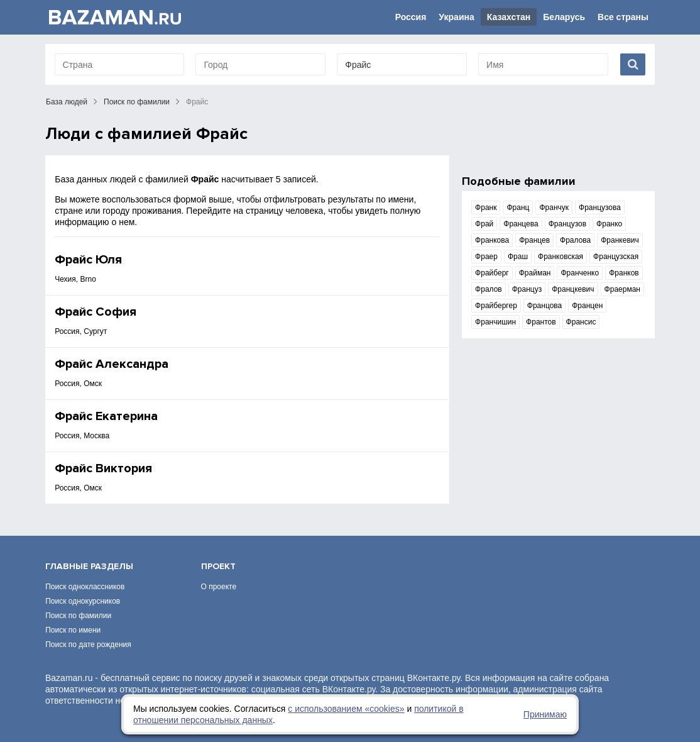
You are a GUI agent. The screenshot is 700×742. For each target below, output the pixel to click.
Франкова (492, 240)
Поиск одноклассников (85, 587)
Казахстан (509, 17)
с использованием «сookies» (346, 709)
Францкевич (573, 289)
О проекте (219, 587)
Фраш (518, 257)
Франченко (580, 273)
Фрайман (535, 273)
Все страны (623, 17)
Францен (587, 306)
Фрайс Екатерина (106, 416)
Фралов (489, 289)
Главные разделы (89, 566)
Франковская (561, 257)
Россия (411, 17)
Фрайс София (96, 312)
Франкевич (620, 240)
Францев (534, 240)
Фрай (484, 224)
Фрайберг (492, 273)
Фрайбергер (496, 306)
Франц (518, 208)
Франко (609, 224)
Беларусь (564, 17)
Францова (544, 306)
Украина (456, 17)
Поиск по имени (73, 630)
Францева (521, 224)
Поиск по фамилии (137, 102)
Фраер (486, 257)
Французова (600, 208)
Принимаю (545, 714)
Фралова (575, 240)
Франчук (554, 208)
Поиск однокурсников (83, 601)
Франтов (541, 322)
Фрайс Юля (88, 260)
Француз (527, 289)
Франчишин (495, 322)
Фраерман (622, 289)
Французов (567, 224)
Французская (616, 257)
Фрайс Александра (112, 364)
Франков (624, 273)
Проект (218, 566)
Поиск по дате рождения (88, 645)
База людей (67, 102)
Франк (486, 208)
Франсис (581, 322)
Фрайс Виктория (103, 468)
